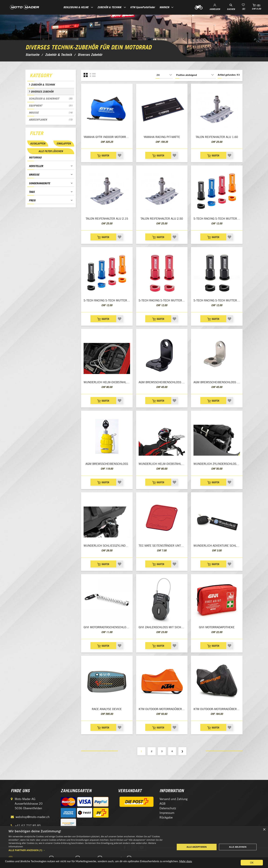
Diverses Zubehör (42, 92)
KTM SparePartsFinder (143, 7)
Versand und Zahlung (173, 799)
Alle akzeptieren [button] (197, 847)
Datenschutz (168, 808)
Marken (164, 7)
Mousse (51, 113)
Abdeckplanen (51, 120)
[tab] (51, 76)
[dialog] (134, 847)
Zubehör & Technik (43, 85)
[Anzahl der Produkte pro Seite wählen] (164, 75)
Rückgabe (166, 817)
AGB (162, 804)
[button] (90, 850)
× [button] (264, 830)
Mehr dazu (186, 861)
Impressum (167, 813)
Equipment (51, 106)
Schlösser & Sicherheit (51, 99)
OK (252, 863)
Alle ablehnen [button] (238, 847)
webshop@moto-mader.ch (33, 817)
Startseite (32, 55)
